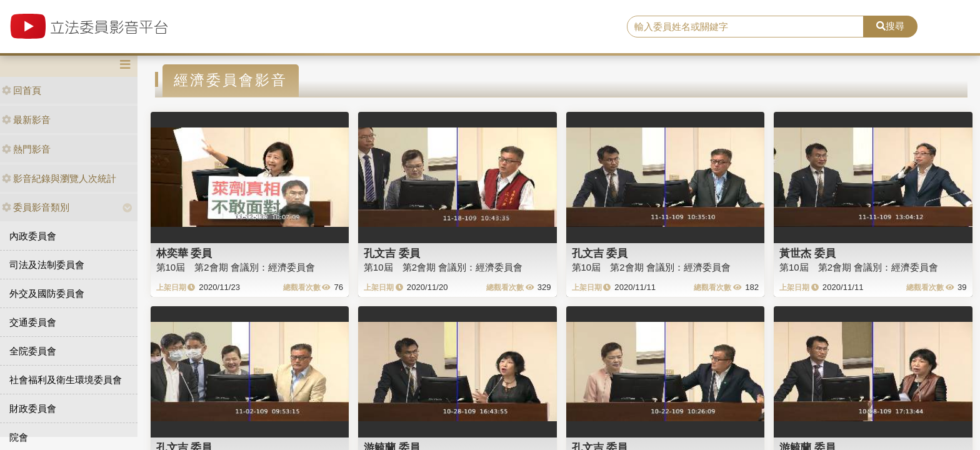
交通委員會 (33, 322)
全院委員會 (33, 351)
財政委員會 (33, 408)
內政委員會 (33, 236)
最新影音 (26, 120)
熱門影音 (26, 149)
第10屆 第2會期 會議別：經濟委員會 (236, 267)
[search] (746, 27)
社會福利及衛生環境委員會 (66, 380)
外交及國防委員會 (47, 293)
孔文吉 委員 (392, 253)
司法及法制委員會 (47, 265)
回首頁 (22, 90)
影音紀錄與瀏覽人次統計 (59, 178)
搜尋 (890, 26)
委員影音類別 (36, 207)
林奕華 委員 (184, 253)
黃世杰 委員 (807, 253)
